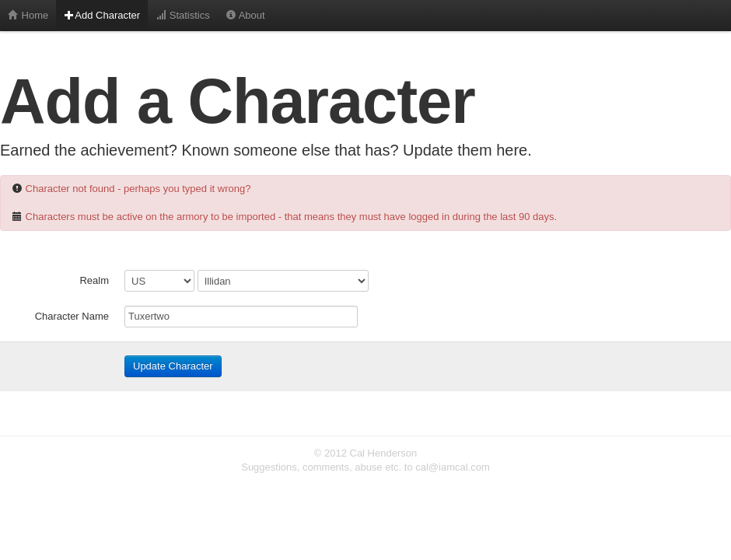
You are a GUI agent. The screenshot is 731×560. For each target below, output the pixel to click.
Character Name (72, 316)
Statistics (183, 15)
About (245, 15)
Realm (94, 280)
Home (28, 15)
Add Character (102, 15)
